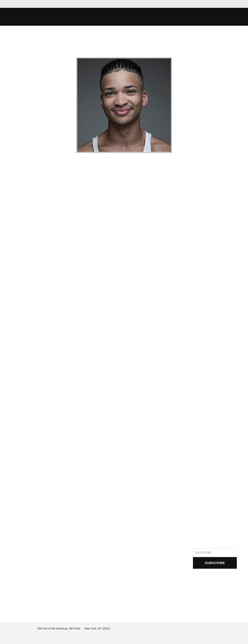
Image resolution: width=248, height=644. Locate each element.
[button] (182, 17)
